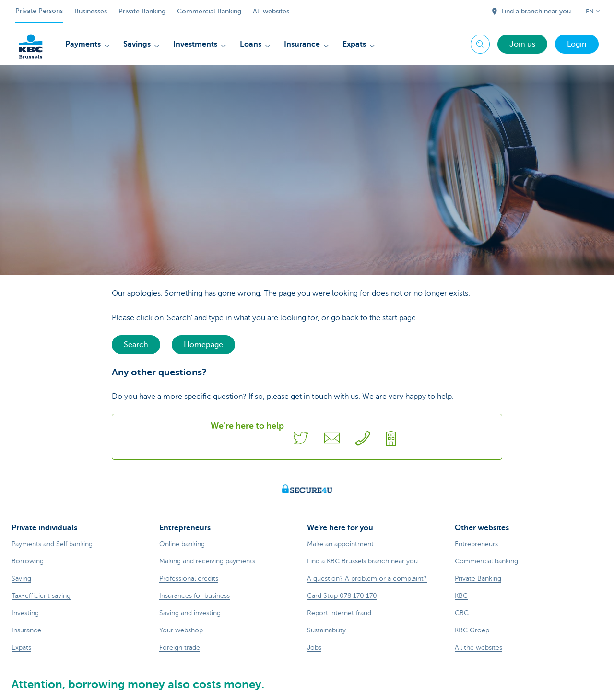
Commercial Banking (209, 11)
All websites (271, 11)
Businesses (91, 11)
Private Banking (142, 11)
